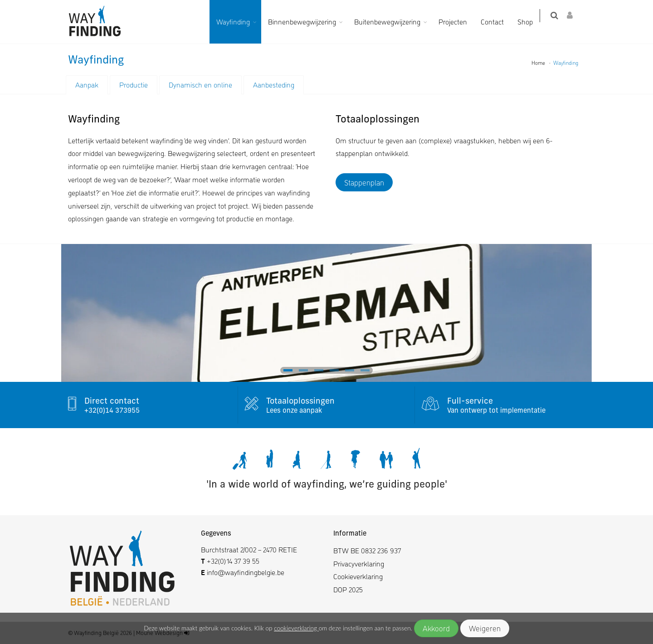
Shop (531, 22)
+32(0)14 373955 (112, 411)
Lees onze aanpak (294, 411)
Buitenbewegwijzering (393, 22)
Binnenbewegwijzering (307, 22)
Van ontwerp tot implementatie (496, 411)
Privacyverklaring (359, 563)
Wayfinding (239, 22)
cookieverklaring (296, 628)
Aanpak (87, 85)
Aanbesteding (274, 85)
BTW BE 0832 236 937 (367, 550)
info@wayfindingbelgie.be (245, 572)
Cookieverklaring (358, 576)
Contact (498, 22)
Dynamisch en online (200, 85)
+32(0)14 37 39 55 (233, 561)
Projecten (458, 22)
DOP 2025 (348, 589)
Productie (134, 85)
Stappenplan (364, 182)
